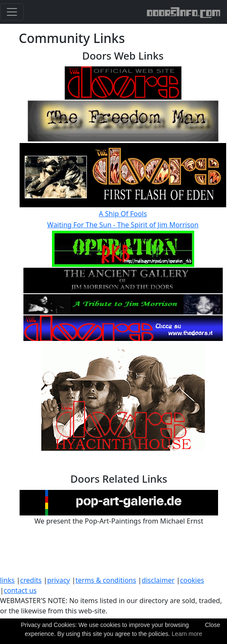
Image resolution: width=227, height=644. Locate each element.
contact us (20, 590)
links (7, 580)
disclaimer (158, 580)
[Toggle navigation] (12, 12)
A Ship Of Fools (123, 214)
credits (31, 580)
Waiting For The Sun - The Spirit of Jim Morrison (123, 225)
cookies (192, 580)
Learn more (187, 634)
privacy (59, 580)
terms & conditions (106, 580)
